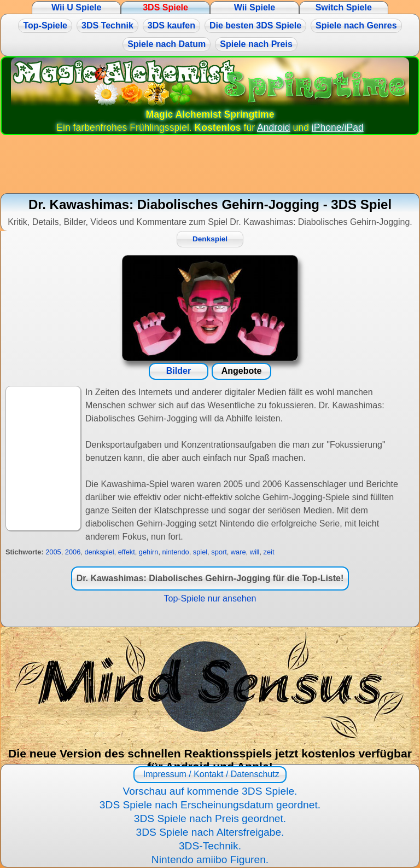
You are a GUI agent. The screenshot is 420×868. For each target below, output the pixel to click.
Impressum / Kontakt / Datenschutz (210, 774)
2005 (53, 552)
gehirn (149, 552)
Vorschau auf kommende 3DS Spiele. (210, 791)
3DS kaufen (171, 25)
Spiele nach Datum (167, 44)
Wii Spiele (255, 7)
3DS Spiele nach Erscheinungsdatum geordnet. (210, 805)
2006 (73, 552)
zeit (269, 552)
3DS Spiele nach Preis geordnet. (210, 818)
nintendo (176, 552)
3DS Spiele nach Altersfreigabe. (210, 832)
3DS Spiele (165, 7)
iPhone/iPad (338, 128)
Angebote (242, 371)
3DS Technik (107, 25)
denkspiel (99, 552)
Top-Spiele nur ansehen (210, 598)
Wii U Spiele (76, 7)
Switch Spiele (344, 7)
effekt (127, 552)
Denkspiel (210, 239)
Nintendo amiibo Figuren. (210, 860)
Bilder (179, 371)
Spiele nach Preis (256, 44)
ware (238, 552)
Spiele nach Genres (356, 25)
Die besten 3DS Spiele (255, 25)
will (255, 552)
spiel (200, 552)
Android (274, 128)
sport (219, 552)
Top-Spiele (45, 25)
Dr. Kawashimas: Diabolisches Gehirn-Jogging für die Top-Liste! (210, 578)
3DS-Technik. (210, 846)
